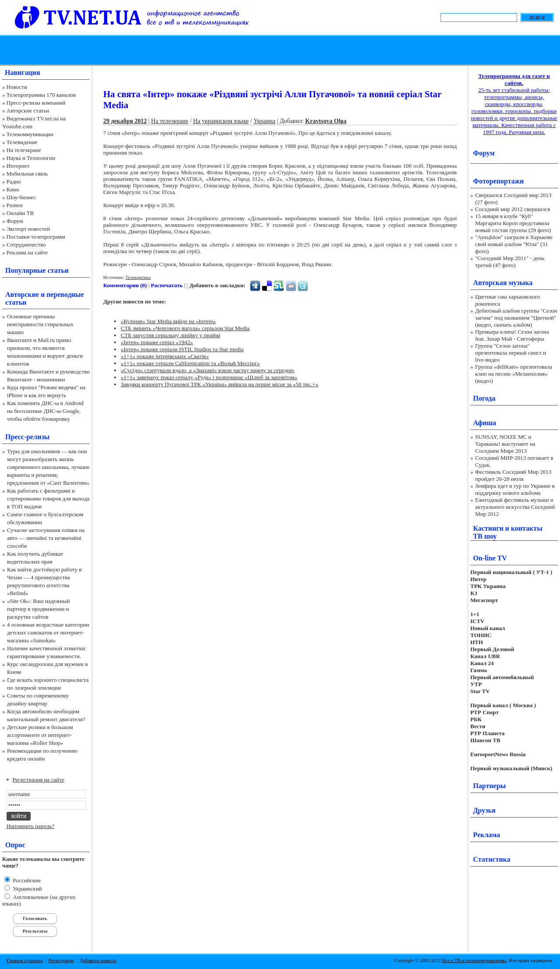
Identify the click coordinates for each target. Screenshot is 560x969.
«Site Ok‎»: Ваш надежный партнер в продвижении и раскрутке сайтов (38, 609)
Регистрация (61, 960)
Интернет (18, 166)
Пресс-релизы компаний (36, 103)
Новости (17, 87)
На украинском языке (221, 121)
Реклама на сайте (27, 252)
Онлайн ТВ (20, 213)
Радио (14, 181)
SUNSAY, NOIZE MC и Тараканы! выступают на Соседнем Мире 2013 (505, 444)
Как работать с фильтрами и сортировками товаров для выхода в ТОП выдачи (48, 499)
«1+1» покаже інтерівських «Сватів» (165, 356)
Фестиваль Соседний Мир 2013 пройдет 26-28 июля (513, 475)
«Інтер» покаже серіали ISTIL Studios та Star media (182, 349)
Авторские (22, 294)
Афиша (485, 423)
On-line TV (490, 558)
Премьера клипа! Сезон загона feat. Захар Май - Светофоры (512, 335)
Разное (15, 205)
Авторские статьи (28, 111)
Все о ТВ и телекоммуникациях (474, 960)
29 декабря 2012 (125, 121)
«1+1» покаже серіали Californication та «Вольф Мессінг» (190, 363)
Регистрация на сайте (38, 780)
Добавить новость (98, 960)
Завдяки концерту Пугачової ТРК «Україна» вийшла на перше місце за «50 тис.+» (220, 384)
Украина (264, 121)
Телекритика (138, 277)
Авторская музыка (503, 283)
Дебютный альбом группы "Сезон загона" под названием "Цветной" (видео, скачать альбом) (516, 318)
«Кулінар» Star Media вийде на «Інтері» (168, 321)
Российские (26, 880)
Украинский (27, 889)
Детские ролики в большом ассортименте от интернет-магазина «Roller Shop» (40, 735)
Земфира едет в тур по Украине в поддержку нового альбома (515, 489)
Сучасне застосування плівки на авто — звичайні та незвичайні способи (46, 538)
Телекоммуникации (30, 134)
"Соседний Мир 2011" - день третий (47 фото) (510, 262)
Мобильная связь (27, 174)
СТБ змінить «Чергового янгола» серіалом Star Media (185, 328)
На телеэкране (24, 150)
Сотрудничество (26, 245)
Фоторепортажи (498, 181)
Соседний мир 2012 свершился (513, 209)
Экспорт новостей (28, 229)
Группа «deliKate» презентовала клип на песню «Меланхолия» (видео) (514, 374)
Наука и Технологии (31, 158)
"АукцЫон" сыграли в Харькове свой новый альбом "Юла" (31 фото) (514, 244)
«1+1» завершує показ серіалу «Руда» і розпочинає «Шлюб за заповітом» (209, 377)
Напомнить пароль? (30, 826)
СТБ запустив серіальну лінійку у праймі (170, 335)
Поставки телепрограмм (36, 237)
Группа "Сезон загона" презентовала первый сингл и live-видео (511, 353)
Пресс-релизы (27, 437)
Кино (13, 189)
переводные (65, 294)
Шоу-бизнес (21, 197)
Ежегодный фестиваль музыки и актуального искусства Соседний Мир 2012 (515, 507)
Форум (15, 221)
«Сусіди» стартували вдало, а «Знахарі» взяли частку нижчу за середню (208, 370)
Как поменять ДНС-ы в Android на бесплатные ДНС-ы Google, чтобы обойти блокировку (45, 411)
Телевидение (22, 142)
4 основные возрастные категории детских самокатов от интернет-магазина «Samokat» (48, 632)
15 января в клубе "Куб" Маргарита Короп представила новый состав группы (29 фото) (513, 223)
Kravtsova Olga (326, 121)
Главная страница (24, 960)
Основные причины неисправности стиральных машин (40, 324)
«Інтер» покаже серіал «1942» (157, 342)
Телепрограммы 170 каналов (41, 95)
